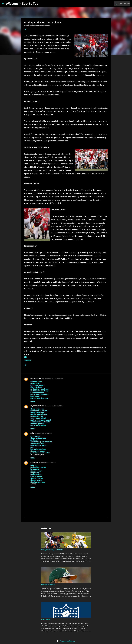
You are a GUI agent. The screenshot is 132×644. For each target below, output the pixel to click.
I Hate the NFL (46, 619)
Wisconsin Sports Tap (22, 3)
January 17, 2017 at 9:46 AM (43, 433)
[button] (25, 29)
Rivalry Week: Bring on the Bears (52, 550)
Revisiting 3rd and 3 (48, 585)
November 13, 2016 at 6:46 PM (54, 379)
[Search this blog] (120, 4)
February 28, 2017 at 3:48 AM (47, 462)
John (32, 433)
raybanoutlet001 (37, 378)
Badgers (28, 360)
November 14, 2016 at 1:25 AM (54, 406)
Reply (33, 401)
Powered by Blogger (66, 641)
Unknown (34, 462)
